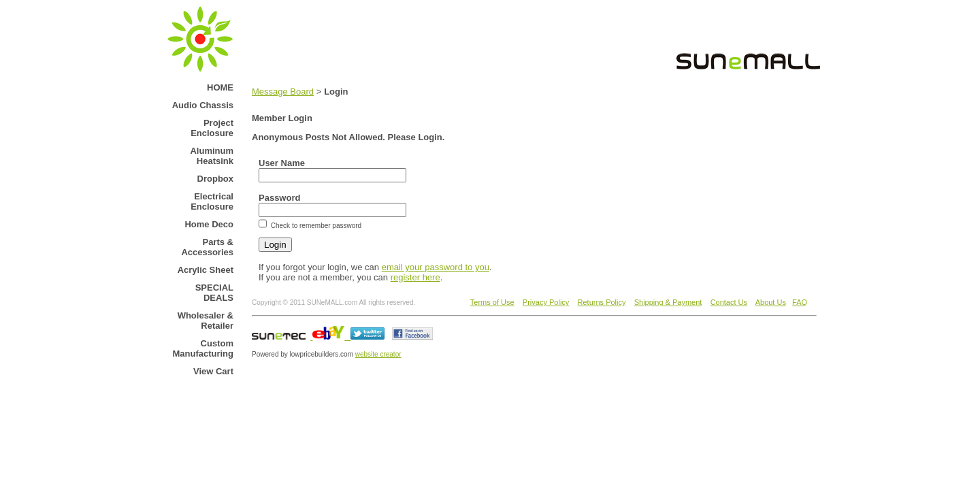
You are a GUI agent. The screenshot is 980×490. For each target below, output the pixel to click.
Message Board (283, 92)
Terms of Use (492, 302)
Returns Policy (602, 302)
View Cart (213, 371)
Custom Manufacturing (203, 348)
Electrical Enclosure (212, 201)
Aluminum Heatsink (212, 156)
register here (415, 277)
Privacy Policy (546, 302)
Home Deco (209, 224)
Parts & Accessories (207, 247)
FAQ (800, 302)
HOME (220, 87)
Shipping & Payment (668, 302)
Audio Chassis (203, 105)
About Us (771, 302)
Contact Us (729, 302)
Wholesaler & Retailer (206, 321)
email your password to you (436, 267)
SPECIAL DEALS (214, 293)
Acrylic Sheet (206, 270)
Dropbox (215, 179)
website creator (378, 354)
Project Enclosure (212, 128)
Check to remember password (315, 226)
